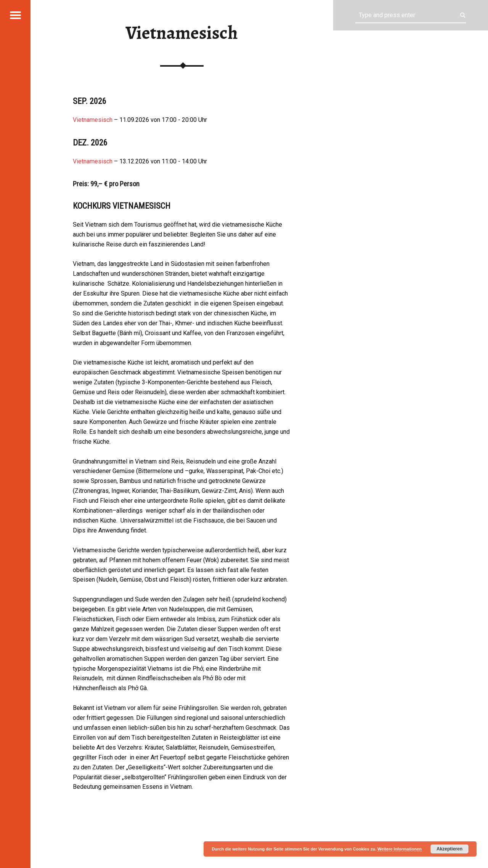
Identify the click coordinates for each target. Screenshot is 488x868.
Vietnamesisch (93, 120)
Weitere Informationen (400, 849)
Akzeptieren (449, 849)
